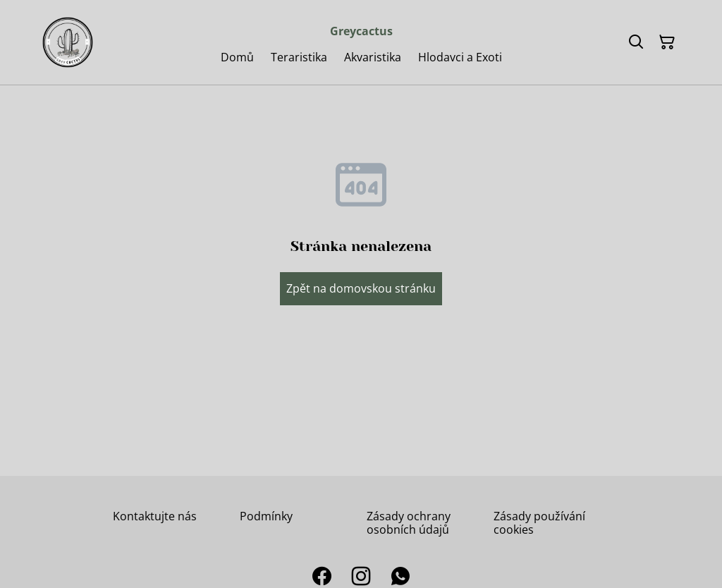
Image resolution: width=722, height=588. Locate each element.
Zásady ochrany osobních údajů (409, 523)
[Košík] (667, 42)
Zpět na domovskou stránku (361, 288)
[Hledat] (636, 42)
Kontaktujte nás (155, 516)
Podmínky (266, 516)
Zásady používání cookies (539, 523)
